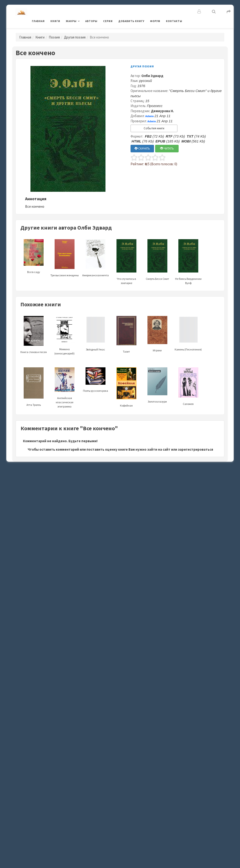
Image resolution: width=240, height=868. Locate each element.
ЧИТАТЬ (167, 148)
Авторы (91, 21)
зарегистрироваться (195, 449)
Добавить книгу (131, 21)
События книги (154, 128)
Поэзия (54, 37)
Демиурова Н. (162, 111)
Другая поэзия (75, 37)
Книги (55, 21)
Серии (108, 21)
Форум (155, 21)
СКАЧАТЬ (142, 148)
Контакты (174, 21)
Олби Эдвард (152, 76)
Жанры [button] (71, 21)
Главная (38, 21)
